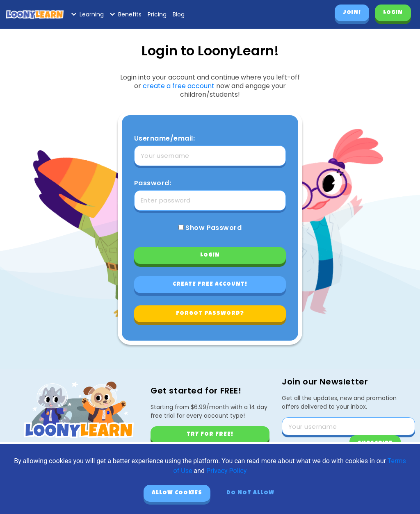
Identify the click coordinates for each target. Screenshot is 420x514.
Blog (179, 14)
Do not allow (250, 493)
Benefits (126, 14)
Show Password (210, 228)
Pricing (157, 14)
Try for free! (210, 434)
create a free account (179, 86)
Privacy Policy (227, 471)
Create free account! (210, 284)
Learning (88, 14)
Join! (352, 13)
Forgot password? (210, 314)
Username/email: (164, 139)
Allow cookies (177, 493)
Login (393, 13)
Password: (153, 183)
